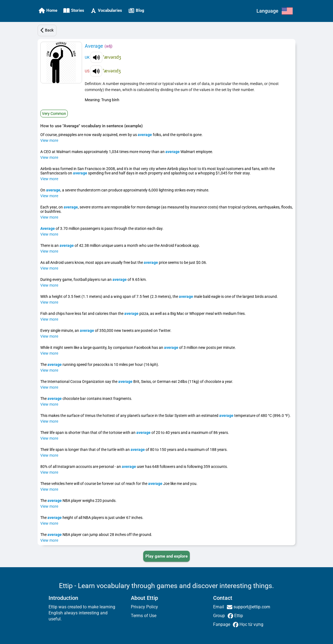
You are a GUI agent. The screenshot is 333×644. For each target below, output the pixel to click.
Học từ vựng (251, 624)
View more (49, 140)
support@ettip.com (251, 607)
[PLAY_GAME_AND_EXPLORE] (166, 556)
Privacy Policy (144, 607)
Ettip (238, 616)
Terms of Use (144, 616)
